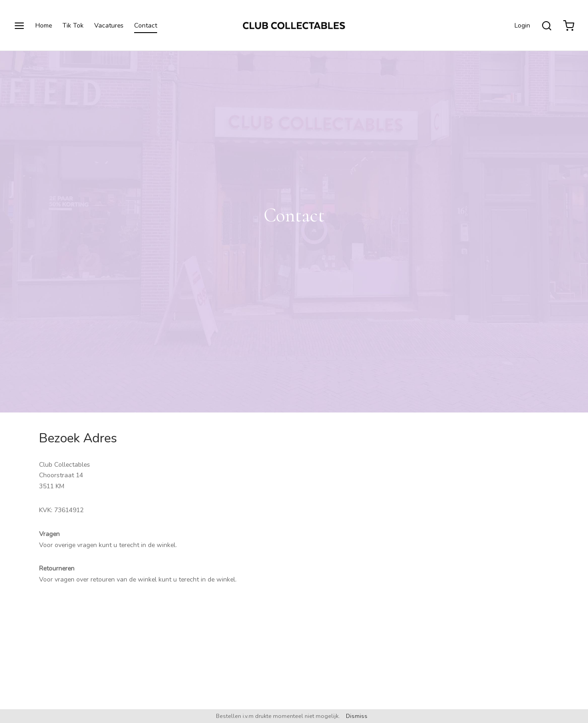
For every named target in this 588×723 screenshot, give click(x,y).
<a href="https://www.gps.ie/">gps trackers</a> (425, 569)
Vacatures (109, 25)
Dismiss (357, 716)
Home (44, 25)
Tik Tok (73, 25)
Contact (146, 25)
